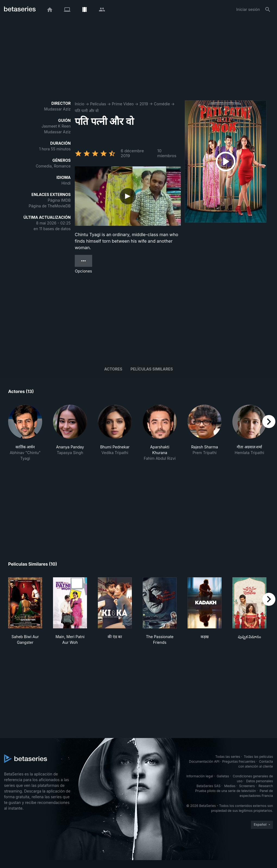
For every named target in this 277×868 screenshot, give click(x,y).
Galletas (223, 776)
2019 (144, 104)
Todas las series (228, 757)
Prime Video (123, 104)
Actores (113, 369)
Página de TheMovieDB (50, 206)
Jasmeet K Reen (56, 126)
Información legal (200, 776)
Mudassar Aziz (57, 109)
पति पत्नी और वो (87, 111)
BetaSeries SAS (208, 786)
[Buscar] (268, 9)
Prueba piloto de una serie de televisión (225, 791)
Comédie (162, 104)
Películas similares (152, 369)
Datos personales (259, 781)
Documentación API (204, 761)
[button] (25, 433)
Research (266, 786)
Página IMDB (59, 200)
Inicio (80, 104)
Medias (230, 786)
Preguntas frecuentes (239, 761)
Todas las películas (258, 757)
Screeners (247, 786)
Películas (98, 104)
